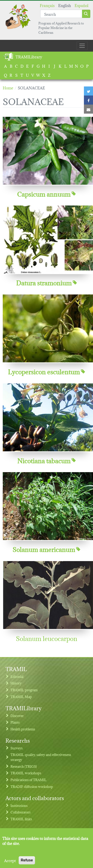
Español (82, 5)
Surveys (16, 748)
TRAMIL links (21, 819)
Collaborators (20, 812)
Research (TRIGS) (24, 766)
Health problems (23, 729)
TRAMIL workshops (26, 773)
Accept (10, 865)
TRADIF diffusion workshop (32, 786)
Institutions (19, 805)
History (16, 683)
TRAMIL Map (21, 697)
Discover (17, 716)
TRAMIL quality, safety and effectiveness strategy (41, 757)
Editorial (17, 676)
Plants (15, 722)
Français (47, 5)
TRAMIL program (24, 690)
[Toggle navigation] (82, 46)
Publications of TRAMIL (29, 780)
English (65, 5)
